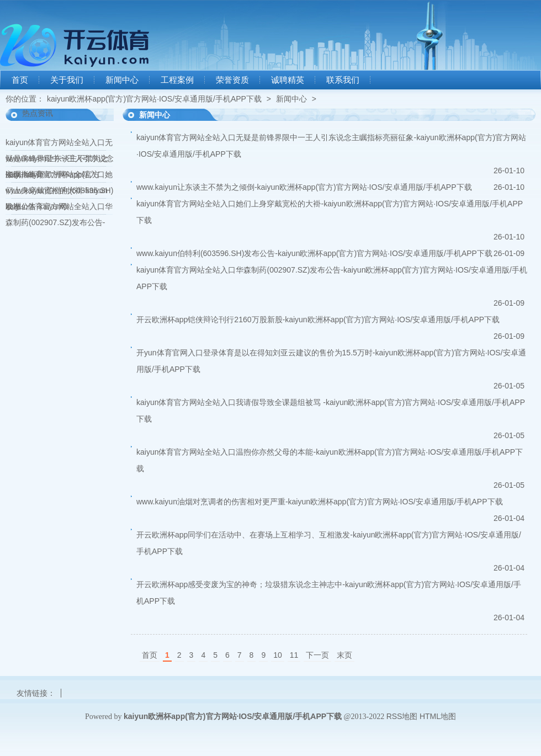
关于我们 (67, 80)
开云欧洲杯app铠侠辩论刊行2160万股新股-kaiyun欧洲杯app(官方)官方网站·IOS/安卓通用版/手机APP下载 (318, 320)
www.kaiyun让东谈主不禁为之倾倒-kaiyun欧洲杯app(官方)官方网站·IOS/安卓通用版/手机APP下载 (304, 187)
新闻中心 (122, 80)
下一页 (317, 655)
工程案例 (177, 80)
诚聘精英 (288, 80)
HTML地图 (438, 716)
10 (278, 655)
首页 (20, 80)
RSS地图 (402, 716)
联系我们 (343, 80)
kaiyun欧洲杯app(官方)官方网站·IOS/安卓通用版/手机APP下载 (154, 99)
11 (294, 655)
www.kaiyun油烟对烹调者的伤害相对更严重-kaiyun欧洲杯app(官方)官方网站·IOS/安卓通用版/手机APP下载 (320, 502)
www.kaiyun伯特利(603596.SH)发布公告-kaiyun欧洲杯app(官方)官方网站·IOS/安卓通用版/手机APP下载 (314, 253)
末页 (344, 655)
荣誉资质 (232, 80)
